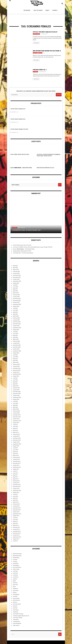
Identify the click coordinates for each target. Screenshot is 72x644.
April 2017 (15, 477)
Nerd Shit (15, 583)
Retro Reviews (16, 601)
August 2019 (16, 423)
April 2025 (15, 291)
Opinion (15, 593)
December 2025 (17, 276)
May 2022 (15, 359)
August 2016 (16, 493)
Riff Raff (15, 606)
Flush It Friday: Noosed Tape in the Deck (20, 155)
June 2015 (16, 520)
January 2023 (16, 344)
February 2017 (16, 481)
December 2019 (17, 415)
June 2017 (16, 474)
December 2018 (17, 439)
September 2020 (17, 398)
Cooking (15, 562)
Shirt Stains (16, 610)
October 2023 (16, 326)
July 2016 (15, 495)
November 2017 (17, 464)
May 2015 (15, 522)
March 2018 (16, 456)
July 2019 (15, 425)
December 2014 (17, 532)
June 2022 (16, 357)
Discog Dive (16, 564)
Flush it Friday (16, 570)
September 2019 (17, 421)
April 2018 (15, 454)
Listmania (15, 575)
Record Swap (16, 599)
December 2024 (17, 299)
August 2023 (16, 330)
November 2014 (17, 534)
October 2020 (16, 396)
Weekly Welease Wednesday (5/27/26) (45, 168)
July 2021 (15, 379)
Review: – (21, 168)
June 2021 (16, 380)
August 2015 (16, 516)
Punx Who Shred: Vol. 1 (40, 70)
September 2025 (17, 282)
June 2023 (16, 334)
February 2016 (16, 505)
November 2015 (17, 510)
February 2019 (16, 435)
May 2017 (15, 475)
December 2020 (17, 392)
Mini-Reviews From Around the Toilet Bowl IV (47, 51)
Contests (15, 560)
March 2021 (16, 386)
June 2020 (16, 404)
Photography (16, 595)
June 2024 (16, 311)
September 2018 (17, 444)
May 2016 (15, 499)
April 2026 (15, 268)
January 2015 (16, 530)
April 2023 (15, 338)
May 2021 (15, 382)
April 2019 (15, 431)
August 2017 (16, 470)
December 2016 (17, 485)
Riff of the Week (17, 605)
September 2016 (17, 491)
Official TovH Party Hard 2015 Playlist (45, 32)
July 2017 (15, 472)
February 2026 (16, 272)
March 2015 (16, 526)
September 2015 (17, 514)
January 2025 (16, 297)
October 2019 (16, 419)
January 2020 (16, 413)
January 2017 (16, 483)
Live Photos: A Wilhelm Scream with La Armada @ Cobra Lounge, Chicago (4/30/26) (33, 248)
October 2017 (16, 466)
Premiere (15, 597)
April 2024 (15, 315)
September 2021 (17, 375)
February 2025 (16, 295)
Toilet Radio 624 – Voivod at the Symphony (23, 253)
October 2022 (16, 349)
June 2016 (16, 497)
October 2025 (16, 280)
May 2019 (15, 429)
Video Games (16, 626)
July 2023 (15, 332)
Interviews (15, 574)
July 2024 (15, 309)
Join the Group (38, 11)
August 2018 (16, 446)
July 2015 (15, 518)
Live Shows (16, 577)
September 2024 (17, 305)
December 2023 (17, 322)
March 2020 (16, 410)
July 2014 (15, 541)
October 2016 (16, 489)
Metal (14, 581)
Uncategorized (36, 34)
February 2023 (16, 342)
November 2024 (17, 301)
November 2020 (17, 394)
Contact (55, 11)
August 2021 (16, 377)
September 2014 (17, 538)
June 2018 (16, 450)
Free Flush (15, 572)
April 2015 (15, 524)
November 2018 (17, 441)
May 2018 (15, 452)
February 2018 (16, 458)
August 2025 (16, 284)
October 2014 (16, 536)
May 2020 (15, 406)
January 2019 (16, 437)
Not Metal (35, 72)
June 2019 (16, 427)
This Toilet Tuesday (18, 618)
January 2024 (16, 320)
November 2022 (17, 348)
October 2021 (16, 373)
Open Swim (16, 591)
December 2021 (17, 369)
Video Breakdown (17, 624)
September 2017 (17, 468)
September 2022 (17, 351)
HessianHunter (45, 34)
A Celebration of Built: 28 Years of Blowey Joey (26, 231)
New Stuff (35, 53)
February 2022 (16, 365)
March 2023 (16, 340)
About (48, 11)
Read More (36, 43)
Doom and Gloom (17, 568)
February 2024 (16, 318)
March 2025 (16, 293)
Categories (27, 11)
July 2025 (15, 286)
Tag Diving (15, 612)
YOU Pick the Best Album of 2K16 (18, 120)
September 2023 (17, 328)
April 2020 (15, 408)
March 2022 (16, 363)
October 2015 (16, 512)
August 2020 (16, 400)
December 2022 (17, 346)
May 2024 (15, 313)
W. (45, 53)
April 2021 (15, 384)
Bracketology (16, 558)
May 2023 (15, 336)
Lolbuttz (15, 579)
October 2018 (16, 443)
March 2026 (16, 270)
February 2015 (16, 528)
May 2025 (15, 289)
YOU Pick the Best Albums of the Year (19, 130)
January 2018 (16, 460)
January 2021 (16, 390)
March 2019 (16, 433)
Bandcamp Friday (17, 556)
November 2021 (17, 371)
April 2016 (15, 501)
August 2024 (16, 307)
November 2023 (17, 324)
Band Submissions (17, 554)
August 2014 (16, 539)
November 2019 (17, 417)
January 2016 (16, 506)
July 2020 (15, 402)
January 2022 (16, 367)
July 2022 (15, 355)
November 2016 (17, 487)
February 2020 (16, 412)
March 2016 (16, 503)
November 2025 (17, 278)
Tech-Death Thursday (18, 614)
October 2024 (16, 303)
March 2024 (16, 317)
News (14, 587)
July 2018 (15, 448)
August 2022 (16, 353)
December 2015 (17, 508)
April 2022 (15, 361)
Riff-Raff (15, 608)
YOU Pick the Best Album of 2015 (18, 109)
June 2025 (16, 287)
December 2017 (17, 462)
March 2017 (16, 479)
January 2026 (16, 274)
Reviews (40, 53)
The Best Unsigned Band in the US (21, 616)
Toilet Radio (16, 620)
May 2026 (15, 266)
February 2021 (16, 388)
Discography (16, 566)
